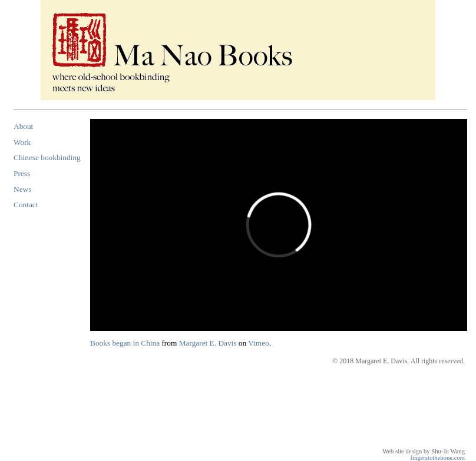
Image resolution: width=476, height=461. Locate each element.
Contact (26, 205)
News (22, 189)
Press (22, 173)
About (23, 126)
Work (22, 142)
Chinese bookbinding (47, 157)
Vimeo (258, 343)
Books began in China (125, 343)
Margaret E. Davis (208, 343)
